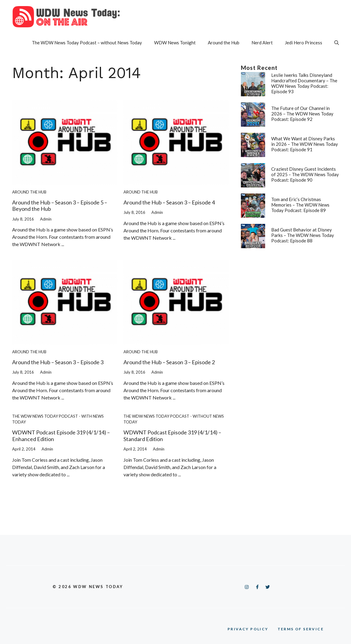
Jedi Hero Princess (304, 43)
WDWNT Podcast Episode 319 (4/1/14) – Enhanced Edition (61, 436)
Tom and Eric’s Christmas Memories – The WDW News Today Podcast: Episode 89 (300, 205)
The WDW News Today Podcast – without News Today (87, 43)
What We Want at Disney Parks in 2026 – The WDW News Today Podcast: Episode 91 (305, 144)
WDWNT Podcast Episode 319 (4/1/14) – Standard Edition (172, 436)
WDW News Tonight (175, 43)
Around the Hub (224, 43)
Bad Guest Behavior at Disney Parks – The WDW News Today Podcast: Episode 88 (303, 235)
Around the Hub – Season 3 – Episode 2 (169, 362)
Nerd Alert (262, 43)
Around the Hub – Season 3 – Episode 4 (169, 202)
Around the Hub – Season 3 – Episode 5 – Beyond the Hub (60, 206)
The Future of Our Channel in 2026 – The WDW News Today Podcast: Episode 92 (302, 114)
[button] (337, 43)
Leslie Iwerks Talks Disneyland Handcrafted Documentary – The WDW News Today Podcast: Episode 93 (304, 83)
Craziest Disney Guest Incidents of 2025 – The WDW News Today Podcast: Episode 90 (305, 174)
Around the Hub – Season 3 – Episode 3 (58, 362)
